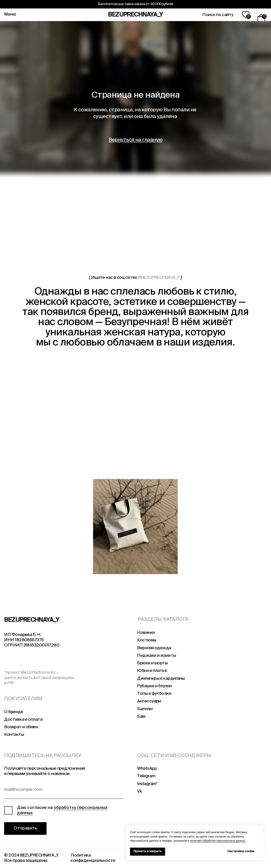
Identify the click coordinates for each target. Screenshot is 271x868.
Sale (141, 717)
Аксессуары (149, 701)
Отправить (25, 828)
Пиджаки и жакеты (156, 656)
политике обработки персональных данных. (218, 841)
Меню (10, 14)
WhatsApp (147, 769)
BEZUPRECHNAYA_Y (135, 15)
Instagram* (147, 784)
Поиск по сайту (218, 15)
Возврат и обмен (21, 727)
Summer (145, 709)
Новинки (146, 633)
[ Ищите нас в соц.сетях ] (135, 278)
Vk (139, 791)
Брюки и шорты (152, 663)
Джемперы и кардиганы (161, 679)
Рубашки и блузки (154, 686)
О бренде (14, 712)
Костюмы (147, 640)
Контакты (14, 735)
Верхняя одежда (154, 648)
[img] (46, 527)
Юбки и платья (152, 671)
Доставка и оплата (23, 720)
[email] (64, 791)
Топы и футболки (154, 694)
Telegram (146, 776)
